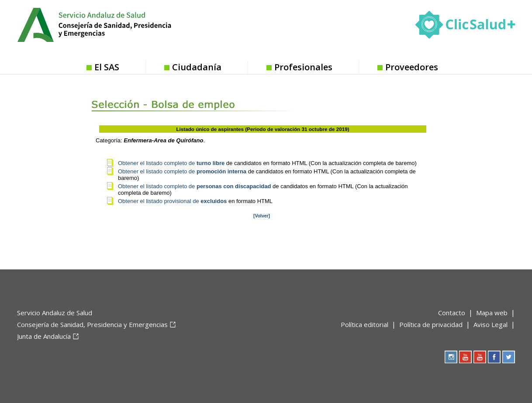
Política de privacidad (431, 324)
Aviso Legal (491, 324)
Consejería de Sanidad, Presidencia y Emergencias (92, 324)
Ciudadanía (197, 67)
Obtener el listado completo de (171, 163)
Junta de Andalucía (44, 336)
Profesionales (303, 67)
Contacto (452, 313)
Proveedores (412, 67)
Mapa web (492, 313)
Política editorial (364, 324)
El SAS (107, 67)
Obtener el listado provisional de (173, 201)
